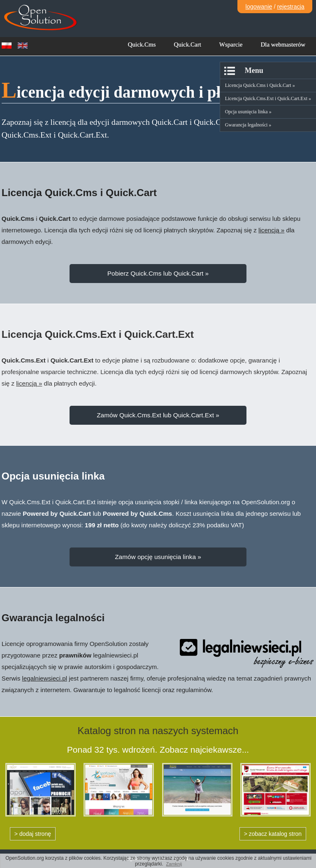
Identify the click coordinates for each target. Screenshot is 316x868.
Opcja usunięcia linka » (248, 112)
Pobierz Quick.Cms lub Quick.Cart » (158, 273)
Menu (254, 70)
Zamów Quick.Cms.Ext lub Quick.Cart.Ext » (158, 415)
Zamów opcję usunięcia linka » (158, 557)
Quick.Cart (188, 44)
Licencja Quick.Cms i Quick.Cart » (260, 85)
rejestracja (290, 7)
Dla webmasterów (283, 44)
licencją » (271, 230)
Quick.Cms (142, 44)
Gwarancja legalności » (248, 125)
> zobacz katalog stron (273, 834)
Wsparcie (231, 44)
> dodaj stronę (33, 834)
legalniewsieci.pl (45, 678)
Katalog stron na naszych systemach (158, 731)
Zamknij (174, 864)
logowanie (259, 7)
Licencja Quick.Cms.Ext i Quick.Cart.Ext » (268, 98)
